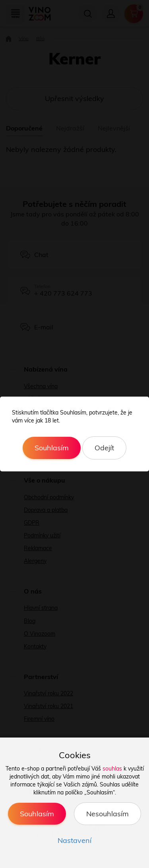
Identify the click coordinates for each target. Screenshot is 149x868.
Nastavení (74, 840)
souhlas (112, 769)
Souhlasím (52, 448)
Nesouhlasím (107, 814)
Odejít (104, 448)
